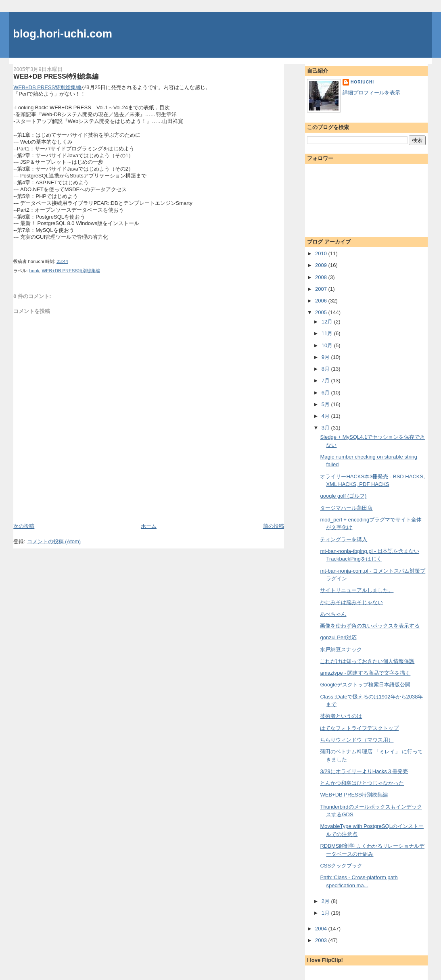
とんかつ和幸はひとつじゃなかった (362, 783)
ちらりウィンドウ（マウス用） (357, 740)
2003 (322, 940)
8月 (326, 369)
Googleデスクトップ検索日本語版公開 (365, 685)
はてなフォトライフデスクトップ (359, 728)
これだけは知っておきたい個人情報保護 (367, 661)
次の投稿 (24, 526)
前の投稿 (274, 526)
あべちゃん (333, 614)
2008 (322, 277)
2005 (322, 312)
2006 (322, 301)
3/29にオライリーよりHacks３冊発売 (364, 771)
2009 (322, 265)
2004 (322, 929)
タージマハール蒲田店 (346, 508)
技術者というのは (341, 716)
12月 (328, 322)
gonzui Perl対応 (338, 637)
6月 (326, 393)
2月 (326, 901)
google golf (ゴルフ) (343, 496)
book (34, 271)
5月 (326, 404)
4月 (326, 416)
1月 (326, 913)
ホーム (149, 526)
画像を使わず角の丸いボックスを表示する (370, 626)
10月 (328, 345)
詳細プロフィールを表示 (371, 93)
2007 (322, 289)
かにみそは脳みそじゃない (351, 602)
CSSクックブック (341, 866)
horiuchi (362, 82)
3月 (326, 428)
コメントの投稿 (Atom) (54, 541)
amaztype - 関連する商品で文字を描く (365, 673)
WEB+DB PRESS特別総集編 (56, 76)
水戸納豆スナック (341, 650)
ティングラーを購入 (344, 539)
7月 (326, 381)
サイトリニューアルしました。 (357, 590)
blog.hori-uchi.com (63, 34)
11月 (328, 333)
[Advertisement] (61, 504)
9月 (326, 357)
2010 (322, 253)
